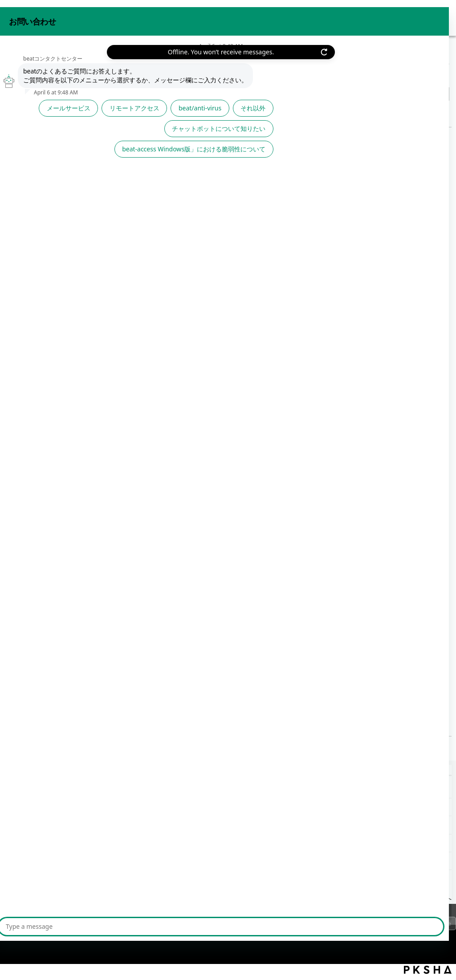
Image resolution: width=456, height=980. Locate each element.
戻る (28, 114)
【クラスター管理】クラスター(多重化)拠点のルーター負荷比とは (110, 843)
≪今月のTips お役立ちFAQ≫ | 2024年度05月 (114, 687)
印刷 (443, 112)
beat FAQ (18, 64)
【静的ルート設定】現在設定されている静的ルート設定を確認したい (115, 861)
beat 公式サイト (422, 17)
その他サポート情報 (68, 64)
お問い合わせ (366, 17)
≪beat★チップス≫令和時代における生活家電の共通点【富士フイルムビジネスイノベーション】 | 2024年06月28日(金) (196, 789)
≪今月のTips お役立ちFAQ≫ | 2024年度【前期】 (83, 825)
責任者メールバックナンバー (146, 64)
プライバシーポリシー (45, 926)
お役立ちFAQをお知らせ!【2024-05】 (102, 288)
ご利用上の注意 (110, 926)
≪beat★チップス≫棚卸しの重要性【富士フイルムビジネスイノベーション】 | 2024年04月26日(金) (164, 807)
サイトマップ (164, 926)
